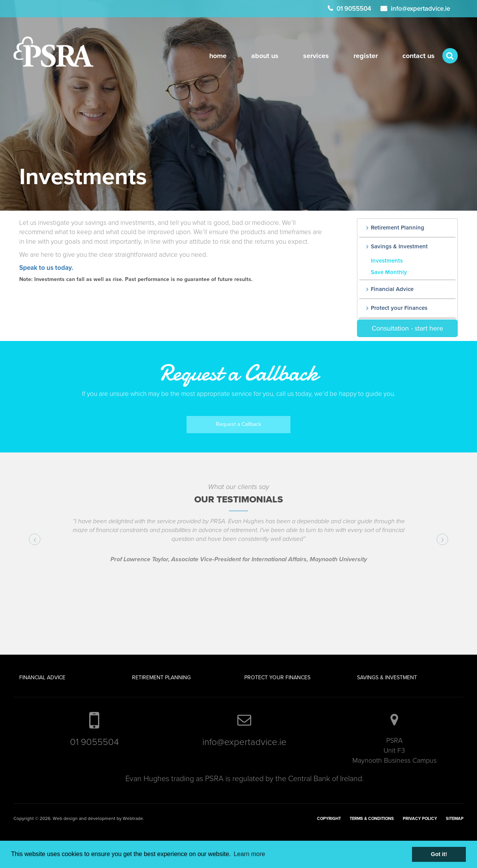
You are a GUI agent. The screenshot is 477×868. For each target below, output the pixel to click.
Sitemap (455, 819)
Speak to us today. (46, 268)
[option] (239, 546)
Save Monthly (389, 272)
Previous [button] (38, 540)
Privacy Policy (420, 819)
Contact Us (419, 56)
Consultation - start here (407, 328)
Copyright (329, 819)
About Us (265, 56)
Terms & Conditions (372, 819)
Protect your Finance (276, 678)
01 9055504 (354, 9)
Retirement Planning (398, 228)
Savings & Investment (399, 246)
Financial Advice (392, 289)
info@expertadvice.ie (420, 9)
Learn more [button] (249, 854)
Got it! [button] (439, 854)
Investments (387, 261)
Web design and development (84, 818)
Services (316, 56)
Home (218, 56)
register (366, 56)
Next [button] (446, 540)
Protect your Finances (399, 308)
